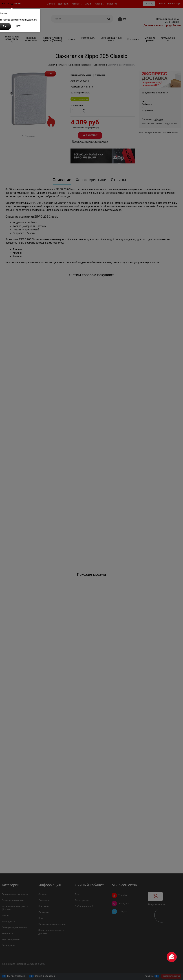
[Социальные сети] (172, 957)
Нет (18, 26)
